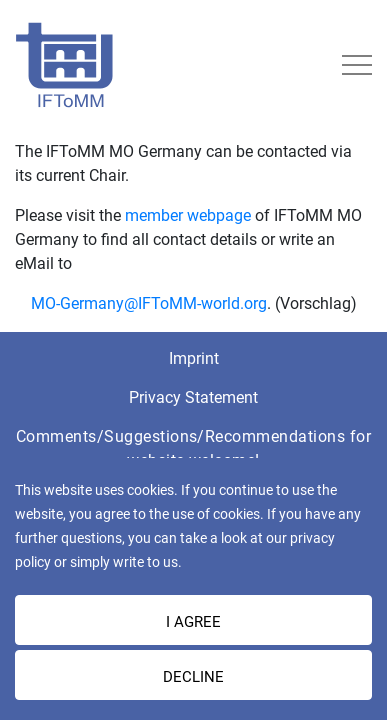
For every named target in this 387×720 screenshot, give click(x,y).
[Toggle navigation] (357, 65)
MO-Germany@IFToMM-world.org (149, 303)
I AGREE (193, 622)
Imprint (194, 358)
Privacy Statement (193, 397)
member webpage (190, 215)
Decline (193, 677)
